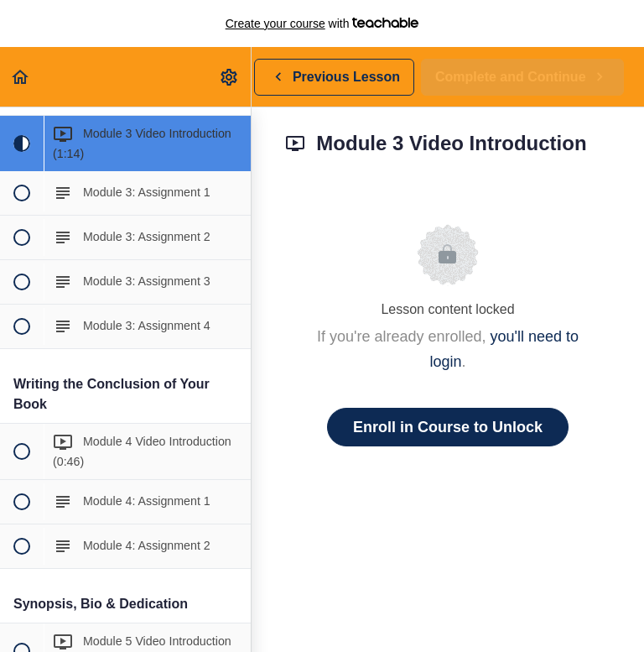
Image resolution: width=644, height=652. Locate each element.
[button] (21, 77)
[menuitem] (230, 77)
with (322, 23)
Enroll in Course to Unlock (448, 427)
